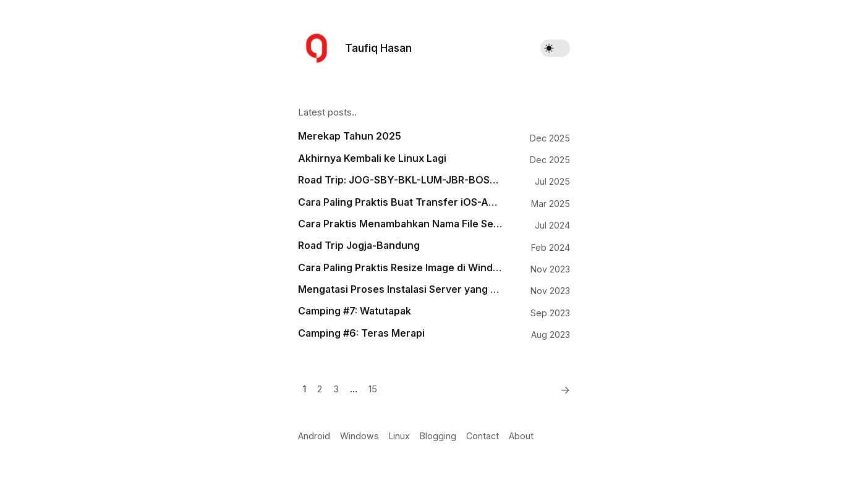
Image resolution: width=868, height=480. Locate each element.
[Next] (562, 390)
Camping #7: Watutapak (355, 311)
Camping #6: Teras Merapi (361, 333)
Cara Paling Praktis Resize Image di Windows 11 (400, 268)
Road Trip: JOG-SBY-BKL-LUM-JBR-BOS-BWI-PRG (400, 180)
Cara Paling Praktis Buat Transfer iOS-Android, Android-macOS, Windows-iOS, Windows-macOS (400, 202)
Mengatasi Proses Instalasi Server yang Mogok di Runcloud (400, 289)
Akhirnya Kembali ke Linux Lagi (372, 158)
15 (373, 389)
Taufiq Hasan (378, 48)
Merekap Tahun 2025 (350, 136)
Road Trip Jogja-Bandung (359, 246)
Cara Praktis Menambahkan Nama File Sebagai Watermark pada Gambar (400, 224)
